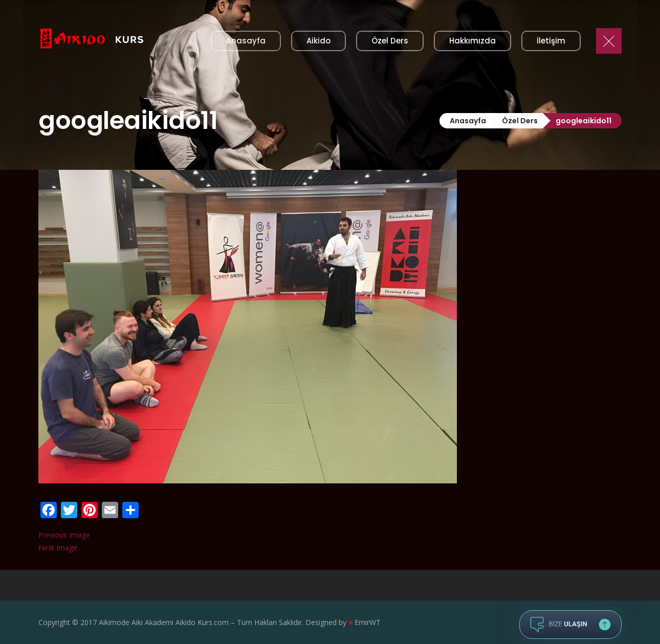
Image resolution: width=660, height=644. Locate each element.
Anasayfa (468, 121)
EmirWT (368, 622)
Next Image (58, 548)
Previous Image (64, 535)
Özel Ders (520, 121)
